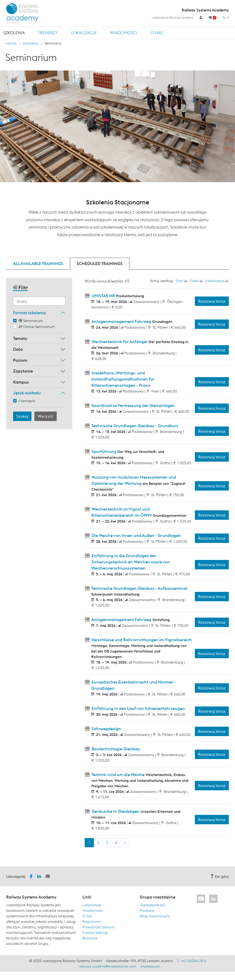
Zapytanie (23, 371)
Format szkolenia (29, 313)
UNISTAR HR (103, 296)
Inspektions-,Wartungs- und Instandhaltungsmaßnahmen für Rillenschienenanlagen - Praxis (123, 379)
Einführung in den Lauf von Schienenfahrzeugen (138, 708)
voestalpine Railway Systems (172, 17)
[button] (31, 876)
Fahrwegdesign (106, 729)
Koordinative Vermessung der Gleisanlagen (133, 405)
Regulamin (91, 921)
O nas (157, 33)
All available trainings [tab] (38, 264)
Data (18, 349)
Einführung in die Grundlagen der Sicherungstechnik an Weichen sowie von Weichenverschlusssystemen (130, 562)
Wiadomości (123, 33)
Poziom (20, 360)
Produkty (147, 910)
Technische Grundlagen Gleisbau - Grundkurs (134, 426)
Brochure (90, 938)
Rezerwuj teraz (212, 301)
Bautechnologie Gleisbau (115, 749)
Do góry (220, 876)
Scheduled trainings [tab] (100, 264)
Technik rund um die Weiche (118, 775)
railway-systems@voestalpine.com (108, 966)
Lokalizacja (215, 281)
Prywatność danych (98, 927)
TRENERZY (48, 33)
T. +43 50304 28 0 (191, 961)
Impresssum (150, 966)
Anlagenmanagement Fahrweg (121, 321)
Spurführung (104, 451)
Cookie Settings (95, 932)
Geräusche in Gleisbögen (116, 811)
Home (11, 43)
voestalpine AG (152, 905)
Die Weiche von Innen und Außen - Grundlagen (136, 535)
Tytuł (179, 281)
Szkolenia (14, 33)
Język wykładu (27, 393)
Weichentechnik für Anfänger (120, 342)
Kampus (21, 382)
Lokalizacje (84, 33)
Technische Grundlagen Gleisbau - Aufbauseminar (139, 588)
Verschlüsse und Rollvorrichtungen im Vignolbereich (141, 640)
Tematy (20, 338)
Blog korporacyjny (155, 916)
